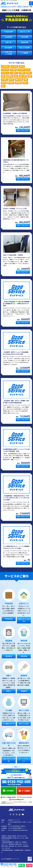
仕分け (29, 73)
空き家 (4, 83)
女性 (16, 76)
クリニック (5, 70)
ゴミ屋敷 (13, 70)
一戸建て (22, 73)
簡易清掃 (18, 83)
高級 (3, 86)
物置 (26, 79)
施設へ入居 (19, 79)
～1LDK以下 (5, 66)
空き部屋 (11, 83)
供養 (3, 76)
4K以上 (22, 66)
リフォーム (5, 73)
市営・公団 (23, 76)
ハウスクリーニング (24, 70)
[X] (13, 814)
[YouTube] (23, 814)
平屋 (30, 76)
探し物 (11, 79)
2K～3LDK (14, 66)
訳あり (25, 83)
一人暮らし (14, 73)
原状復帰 (9, 76)
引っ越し (4, 79)
